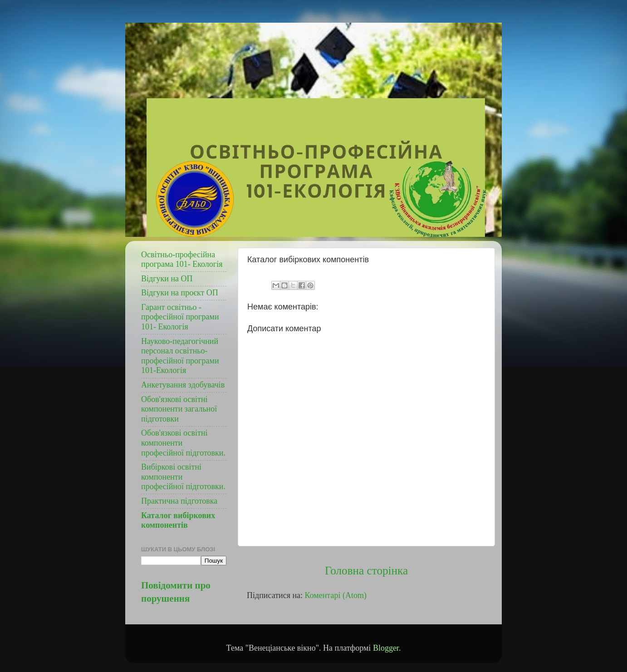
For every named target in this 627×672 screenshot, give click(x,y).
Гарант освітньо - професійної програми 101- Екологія (180, 317)
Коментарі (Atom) (336, 595)
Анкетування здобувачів (183, 385)
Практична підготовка (179, 501)
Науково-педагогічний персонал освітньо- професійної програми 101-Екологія (180, 356)
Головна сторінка (366, 571)
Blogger (386, 648)
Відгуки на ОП (167, 279)
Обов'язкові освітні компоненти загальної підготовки (179, 409)
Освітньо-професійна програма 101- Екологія (182, 260)
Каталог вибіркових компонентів (178, 520)
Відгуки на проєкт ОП (180, 293)
